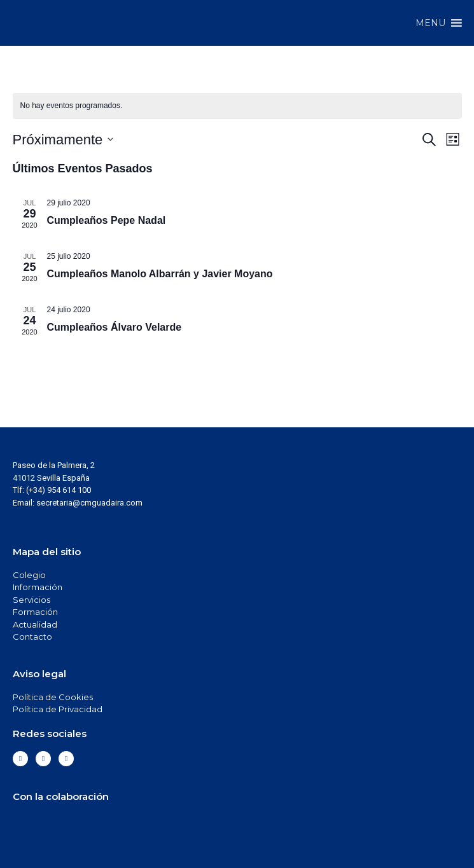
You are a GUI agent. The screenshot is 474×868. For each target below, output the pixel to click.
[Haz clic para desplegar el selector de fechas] (63, 140)
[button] (430, 23)
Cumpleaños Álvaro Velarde (115, 327)
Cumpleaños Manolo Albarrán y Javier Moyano (160, 274)
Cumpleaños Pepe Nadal (107, 220)
